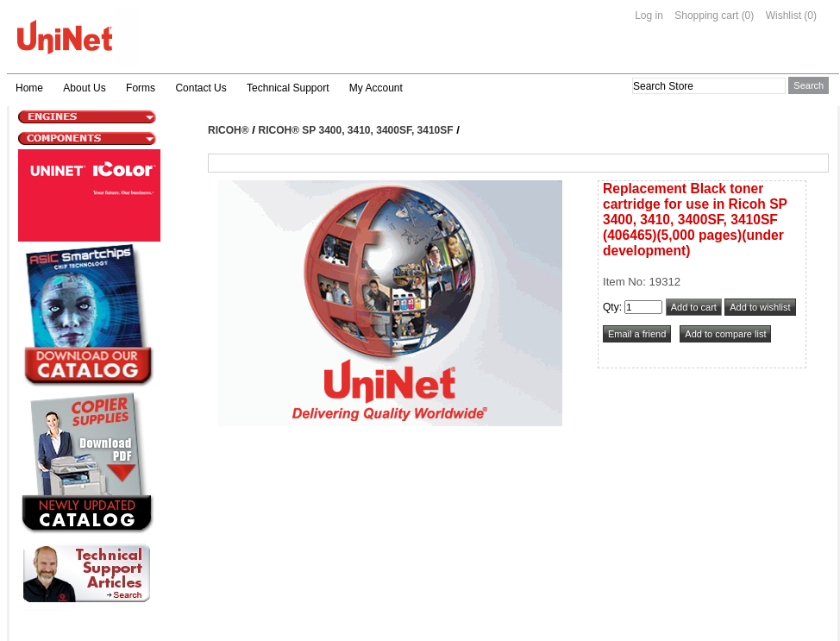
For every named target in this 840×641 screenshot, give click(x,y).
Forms (141, 88)
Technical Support (288, 88)
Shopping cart (706, 16)
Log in (649, 16)
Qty (611, 307)
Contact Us (201, 88)
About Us (84, 88)
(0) (748, 16)
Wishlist (784, 16)
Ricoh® (229, 130)
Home (29, 88)
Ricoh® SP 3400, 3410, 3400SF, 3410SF (356, 130)
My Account (376, 88)
